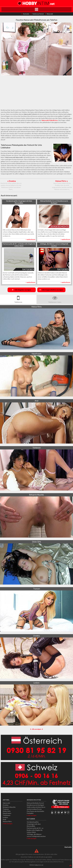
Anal (4, 819)
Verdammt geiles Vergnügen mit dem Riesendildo (34, 824)
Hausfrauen (7, 813)
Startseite (26, 14)
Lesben (5, 817)
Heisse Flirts (61, 181)
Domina (12, 181)
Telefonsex (18, 302)
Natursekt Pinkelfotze (50, 120)
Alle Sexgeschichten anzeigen (53, 290)
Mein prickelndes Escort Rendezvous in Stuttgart (35, 804)
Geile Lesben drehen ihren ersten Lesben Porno (36, 808)
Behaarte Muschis (9, 807)
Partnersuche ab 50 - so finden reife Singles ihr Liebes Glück (35, 830)
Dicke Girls (7, 811)
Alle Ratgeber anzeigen (23, 290)
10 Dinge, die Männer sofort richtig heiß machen (36, 835)
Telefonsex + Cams (55, 302)
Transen (6, 809)
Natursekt (50, 14)
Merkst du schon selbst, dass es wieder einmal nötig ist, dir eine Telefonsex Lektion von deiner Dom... (11, 186)
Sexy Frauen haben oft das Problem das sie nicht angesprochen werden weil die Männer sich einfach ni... (62, 186)
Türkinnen (7, 815)
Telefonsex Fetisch (38, 14)
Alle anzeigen (36, 729)
